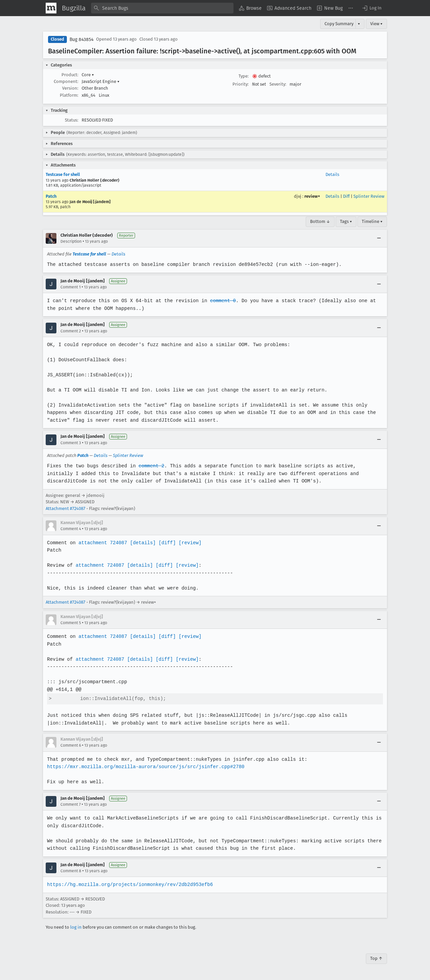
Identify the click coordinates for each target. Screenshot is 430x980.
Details (332, 174)
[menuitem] (250, 8)
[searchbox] (162, 8)
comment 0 (220, 301)
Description (71, 241)
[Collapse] (379, 238)
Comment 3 (71, 443)
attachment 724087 (102, 543)
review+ (312, 196)
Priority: (241, 84)
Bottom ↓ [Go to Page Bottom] (320, 221)
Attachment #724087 (66, 508)
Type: (244, 76)
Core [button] (88, 75)
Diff (346, 196)
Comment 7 (71, 804)
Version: (70, 88)
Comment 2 (71, 331)
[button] (372, 8)
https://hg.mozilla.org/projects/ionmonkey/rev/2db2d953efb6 (129, 884)
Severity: (278, 84)
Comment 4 (71, 529)
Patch (51, 196)
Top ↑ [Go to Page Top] (376, 958)
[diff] (165, 543)
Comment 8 (71, 871)
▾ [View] (359, 24)
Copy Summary (339, 24)
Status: (72, 120)
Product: (70, 75)
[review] (188, 543)
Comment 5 (71, 623)
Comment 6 (71, 745)
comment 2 (150, 466)
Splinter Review (369, 196)
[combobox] (162, 8)
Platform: (69, 95)
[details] (141, 543)
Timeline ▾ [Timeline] (372, 221)
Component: (66, 81)
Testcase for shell (63, 174)
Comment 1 (71, 287)
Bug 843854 (81, 39)
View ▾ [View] (376, 24)
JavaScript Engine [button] (101, 81)
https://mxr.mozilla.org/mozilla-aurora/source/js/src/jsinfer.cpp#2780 (144, 767)
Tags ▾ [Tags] (346, 221)
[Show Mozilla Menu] (51, 8)
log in (76, 927)
